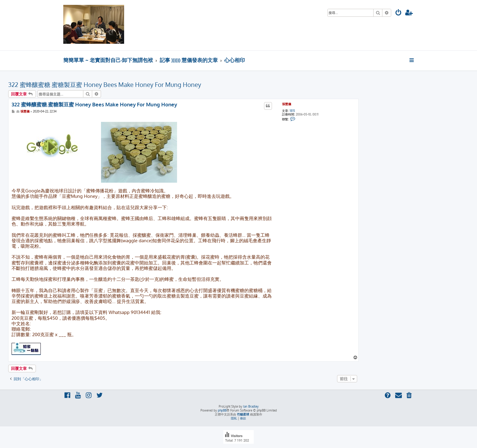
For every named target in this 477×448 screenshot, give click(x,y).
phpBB (222, 410)
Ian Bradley (251, 406)
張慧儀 (287, 104)
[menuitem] (399, 13)
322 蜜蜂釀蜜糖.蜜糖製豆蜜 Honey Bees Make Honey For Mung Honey (105, 84)
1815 (292, 111)
